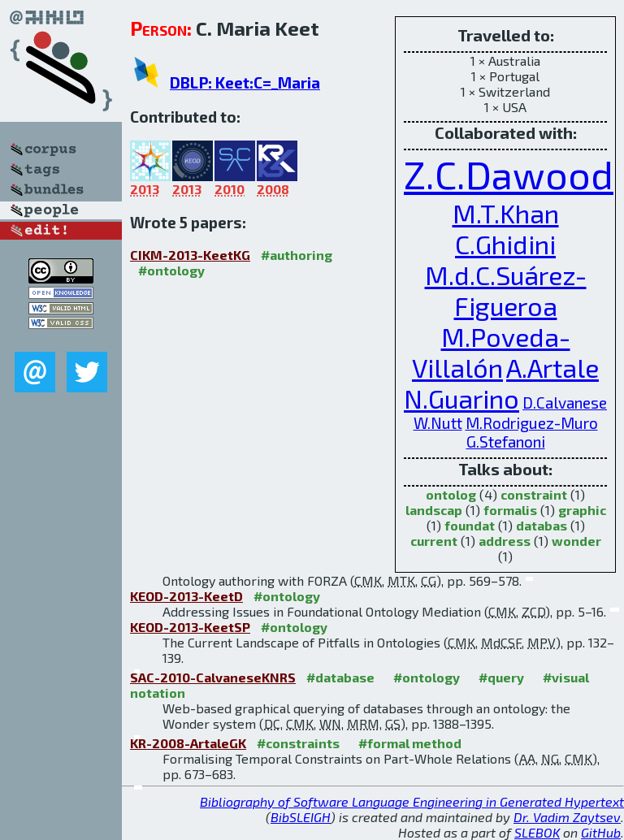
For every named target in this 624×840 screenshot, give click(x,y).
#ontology (171, 270)
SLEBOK (537, 832)
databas (542, 525)
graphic (582, 510)
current (434, 541)
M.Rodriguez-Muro (532, 423)
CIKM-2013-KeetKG (190, 255)
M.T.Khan (506, 213)
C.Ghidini (505, 244)
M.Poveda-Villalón (491, 352)
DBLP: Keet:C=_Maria (245, 82)
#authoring (297, 255)
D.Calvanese (565, 403)
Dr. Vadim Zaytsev (567, 817)
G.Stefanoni (506, 442)
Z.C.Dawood (509, 174)
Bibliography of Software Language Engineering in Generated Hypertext (412, 801)
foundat (470, 525)
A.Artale (552, 367)
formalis (510, 510)
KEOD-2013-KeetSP (190, 627)
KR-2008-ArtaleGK (188, 743)
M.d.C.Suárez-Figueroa (506, 290)
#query (501, 677)
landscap (434, 510)
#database (340, 677)
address (505, 541)
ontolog (451, 494)
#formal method (410, 743)
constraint (534, 494)
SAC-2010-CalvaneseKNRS (213, 677)
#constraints (298, 743)
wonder (576, 541)
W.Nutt (438, 423)
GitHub (601, 832)
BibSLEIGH (301, 817)
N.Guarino (461, 398)
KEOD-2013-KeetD (186, 596)
